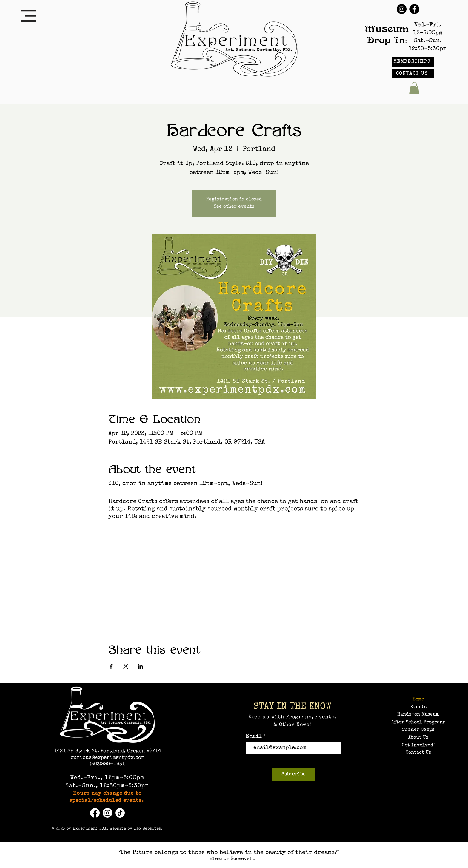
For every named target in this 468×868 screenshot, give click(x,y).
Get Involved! (418, 745)
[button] (28, 16)
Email (254, 736)
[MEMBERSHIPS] (413, 62)
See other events (234, 207)
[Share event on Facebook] (111, 666)
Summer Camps (418, 730)
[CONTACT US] (413, 74)
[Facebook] (414, 9)
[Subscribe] (294, 774)
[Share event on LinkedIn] (140, 666)
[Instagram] (402, 9)
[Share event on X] (126, 666)
